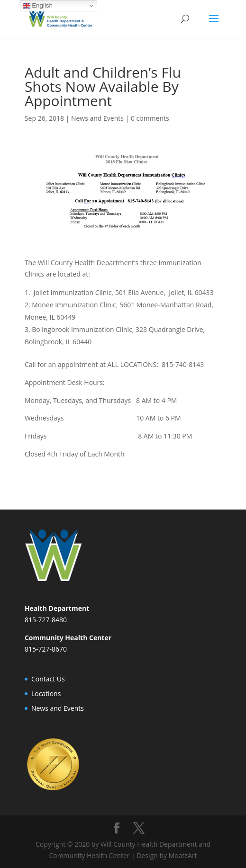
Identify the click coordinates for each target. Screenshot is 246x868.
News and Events (97, 118)
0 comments (150, 118)
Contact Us (48, 679)
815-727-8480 (46, 620)
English (38, 6)
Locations (46, 694)
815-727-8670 (46, 649)
